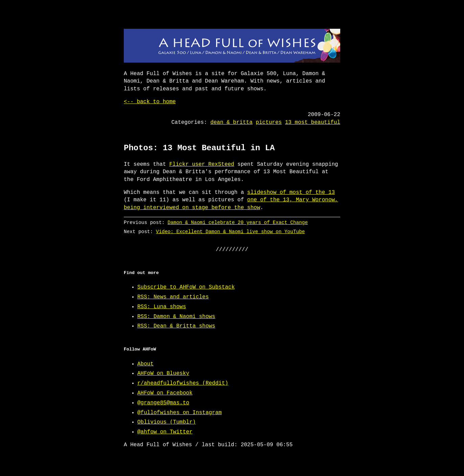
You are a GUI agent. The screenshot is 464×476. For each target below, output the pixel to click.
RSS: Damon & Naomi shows (176, 317)
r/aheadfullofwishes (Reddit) (183, 383)
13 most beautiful (313, 122)
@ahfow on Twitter (165, 432)
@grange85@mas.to (163, 403)
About (145, 364)
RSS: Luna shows (162, 307)
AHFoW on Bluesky (163, 373)
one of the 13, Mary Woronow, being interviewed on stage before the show (231, 204)
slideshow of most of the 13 (291, 192)
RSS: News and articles (173, 297)
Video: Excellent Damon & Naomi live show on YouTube (230, 232)
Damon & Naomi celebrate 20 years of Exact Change (238, 222)
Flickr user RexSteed (202, 164)
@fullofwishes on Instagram (180, 413)
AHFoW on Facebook (165, 393)
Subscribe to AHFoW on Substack (186, 287)
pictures (269, 122)
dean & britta (231, 122)
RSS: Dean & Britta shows (176, 326)
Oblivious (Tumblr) (167, 422)
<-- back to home (150, 102)
